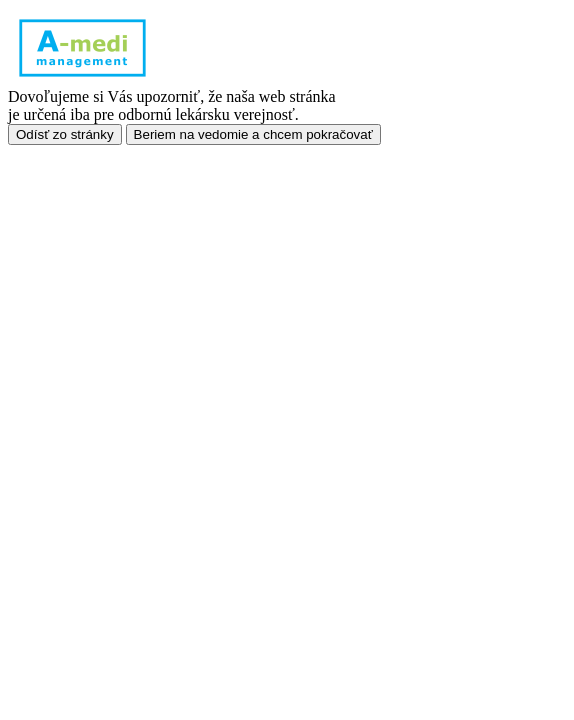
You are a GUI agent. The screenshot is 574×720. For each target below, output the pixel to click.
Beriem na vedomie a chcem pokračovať (253, 134)
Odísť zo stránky (65, 134)
